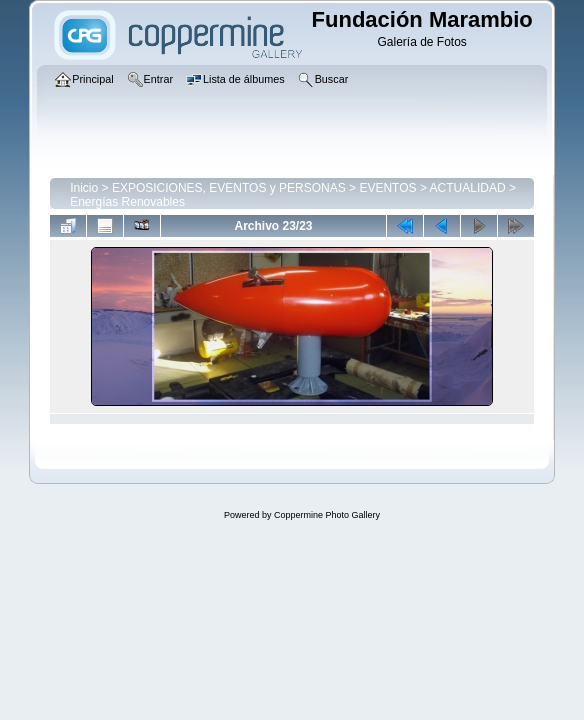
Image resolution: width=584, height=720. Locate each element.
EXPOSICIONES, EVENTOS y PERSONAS (229, 188)
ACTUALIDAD (468, 188)
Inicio (84, 188)
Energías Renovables (127, 202)
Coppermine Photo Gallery (327, 515)
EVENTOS (387, 188)
